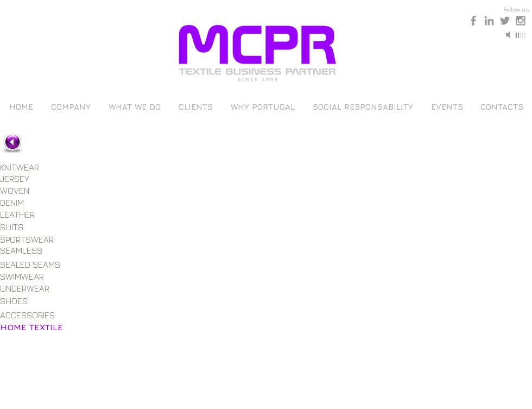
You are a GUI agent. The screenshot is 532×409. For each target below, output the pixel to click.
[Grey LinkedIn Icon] (489, 21)
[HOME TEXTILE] (31, 327)
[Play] (406, 35)
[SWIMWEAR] (26, 276)
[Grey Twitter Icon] (505, 21)
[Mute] (509, 35)
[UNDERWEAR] (27, 288)
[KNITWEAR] (28, 167)
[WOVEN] (26, 191)
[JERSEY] (25, 179)
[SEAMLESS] (28, 250)
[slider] (521, 35)
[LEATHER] (25, 215)
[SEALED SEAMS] (32, 265)
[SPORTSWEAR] (29, 240)
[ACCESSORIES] (29, 315)
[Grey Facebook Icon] (473, 21)
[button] (133, 190)
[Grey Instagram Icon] (521, 21)
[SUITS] (26, 227)
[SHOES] (25, 301)
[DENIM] (25, 203)
